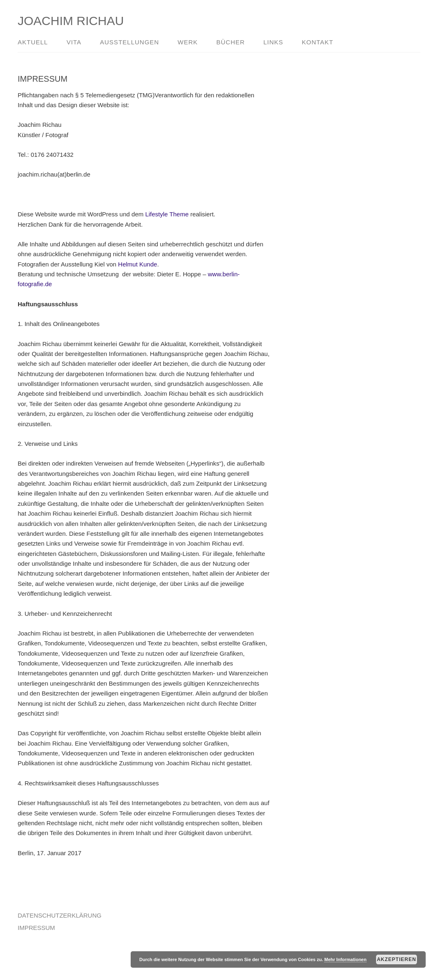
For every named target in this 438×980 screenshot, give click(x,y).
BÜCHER (231, 42)
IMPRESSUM (36, 928)
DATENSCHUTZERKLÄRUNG (60, 915)
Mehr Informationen (345, 959)
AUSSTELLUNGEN (129, 42)
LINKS (273, 42)
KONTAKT (318, 42)
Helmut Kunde (137, 264)
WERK (188, 42)
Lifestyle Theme (167, 214)
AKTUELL (33, 42)
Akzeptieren (397, 959)
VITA (74, 42)
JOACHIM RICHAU (71, 21)
